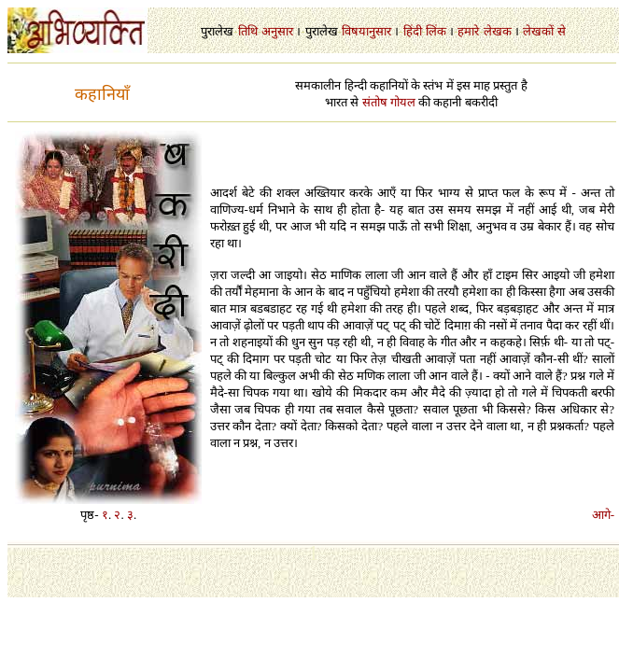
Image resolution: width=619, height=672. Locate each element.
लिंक (436, 31)
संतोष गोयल (389, 102)
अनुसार (277, 31)
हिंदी (413, 31)
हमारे (468, 31)
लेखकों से (544, 31)
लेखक (498, 31)
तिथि (248, 31)
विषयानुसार (366, 31)
